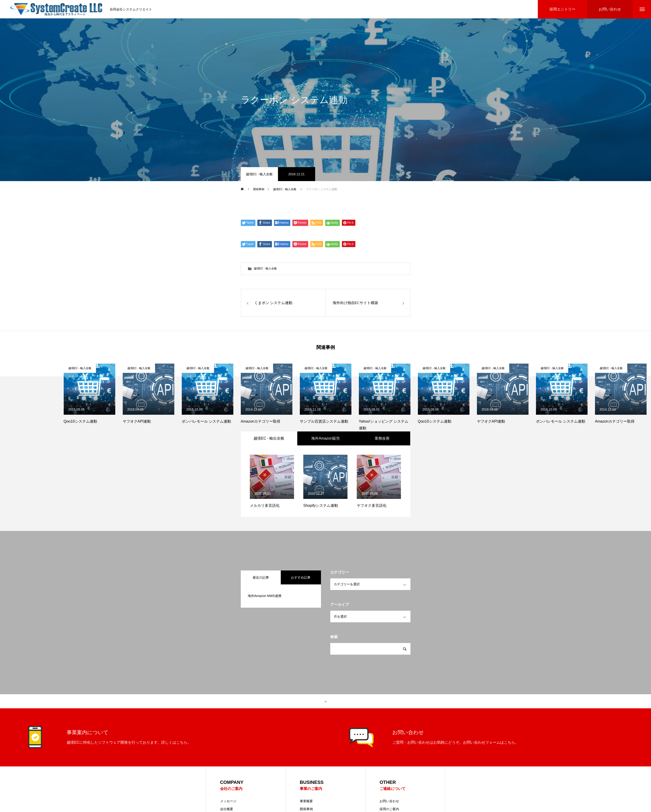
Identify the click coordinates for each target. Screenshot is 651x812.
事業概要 (306, 802)
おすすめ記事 (301, 578)
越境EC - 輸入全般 (259, 174)
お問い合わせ (389, 802)
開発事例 (306, 809)
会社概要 (227, 809)
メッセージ (228, 802)
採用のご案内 (389, 809)
